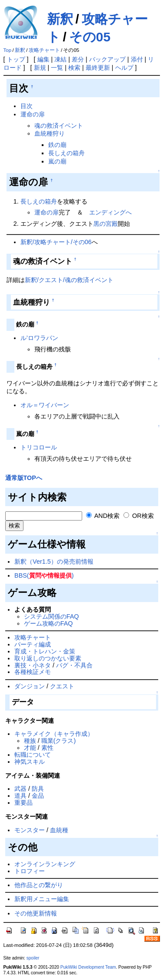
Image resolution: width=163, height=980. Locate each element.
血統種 (59, 830)
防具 (38, 789)
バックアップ (107, 59)
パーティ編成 (33, 644)
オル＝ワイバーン (45, 405)
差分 (78, 59)
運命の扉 (33, 114)
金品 (38, 796)
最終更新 (98, 68)
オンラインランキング (45, 864)
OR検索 (139, 516)
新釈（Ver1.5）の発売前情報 (54, 561)
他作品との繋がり (39, 885)
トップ (16, 59)
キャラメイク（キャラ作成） (54, 734)
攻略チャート (44, 50)
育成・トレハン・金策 (45, 651)
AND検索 (103, 516)
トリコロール (39, 447)
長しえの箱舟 (67, 153)
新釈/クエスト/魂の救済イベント (69, 280)
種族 (30, 741)
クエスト (62, 686)
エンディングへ (110, 212)
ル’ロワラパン (39, 338)
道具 (20, 796)
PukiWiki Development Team (88, 967)
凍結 (60, 59)
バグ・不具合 (74, 665)
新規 (40, 68)
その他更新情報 (36, 913)
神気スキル (30, 762)
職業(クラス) (59, 741)
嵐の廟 (57, 161)
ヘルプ (124, 68)
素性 (47, 748)
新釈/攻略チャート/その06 (56, 242)
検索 (74, 68)
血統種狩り (50, 133)
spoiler (33, 958)
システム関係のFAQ (52, 616)
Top (8, 50)
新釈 (60, 19)
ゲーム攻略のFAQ (48, 623)
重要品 (23, 803)
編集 (43, 59)
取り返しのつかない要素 (48, 658)
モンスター (30, 830)
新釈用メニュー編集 (42, 899)
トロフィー (30, 871)
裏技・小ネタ (33, 665)
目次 (27, 106)
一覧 (57, 68)
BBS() (44, 575)
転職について (33, 755)
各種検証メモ (33, 672)
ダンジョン (30, 686)
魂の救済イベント (59, 126)
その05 (90, 37)
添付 (137, 59)
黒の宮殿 (106, 224)
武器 (20, 789)
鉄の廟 (57, 145)
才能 (30, 748)
